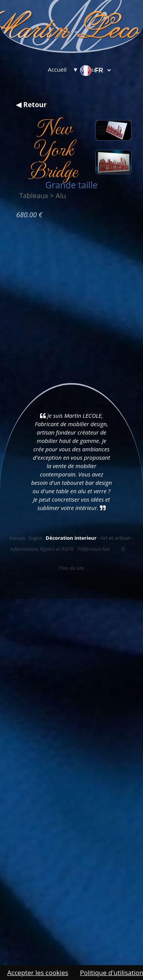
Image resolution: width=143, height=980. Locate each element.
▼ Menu (84, 69)
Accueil (57, 69)
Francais (18, 538)
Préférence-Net (94, 549)
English (35, 538)
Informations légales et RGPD (42, 549)
